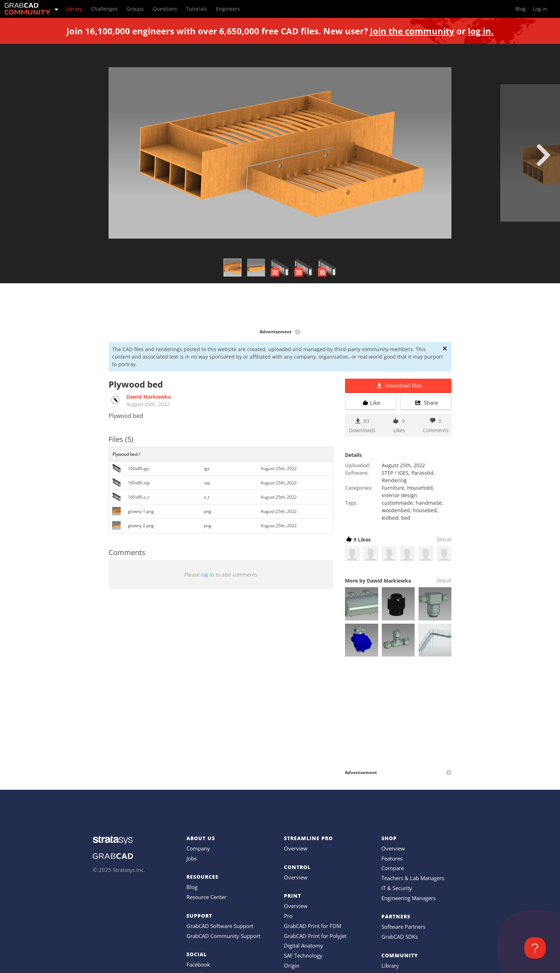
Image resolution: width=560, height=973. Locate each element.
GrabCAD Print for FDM (312, 926)
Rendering (394, 480)
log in (208, 575)
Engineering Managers (409, 898)
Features (392, 858)
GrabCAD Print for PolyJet (315, 936)
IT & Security (397, 888)
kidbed (390, 518)
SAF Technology (303, 955)
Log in (540, 9)
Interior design (399, 495)
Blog (192, 887)
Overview (296, 848)
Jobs (192, 858)
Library (390, 965)
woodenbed (396, 510)
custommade (397, 503)
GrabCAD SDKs (400, 937)
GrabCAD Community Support (223, 936)
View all (444, 539)
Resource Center (206, 897)
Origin (292, 965)
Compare (393, 868)
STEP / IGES (395, 473)
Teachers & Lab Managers (413, 878)
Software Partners (403, 927)
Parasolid (422, 473)
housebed (425, 510)
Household (420, 488)
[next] (543, 155)
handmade (429, 503)
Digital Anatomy (304, 945)
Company (198, 848)
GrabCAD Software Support (220, 926)
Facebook (198, 964)
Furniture (393, 488)
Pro (288, 916)
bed (406, 518)
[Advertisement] (280, 306)
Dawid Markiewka (149, 397)
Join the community (412, 31)
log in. (481, 31)
